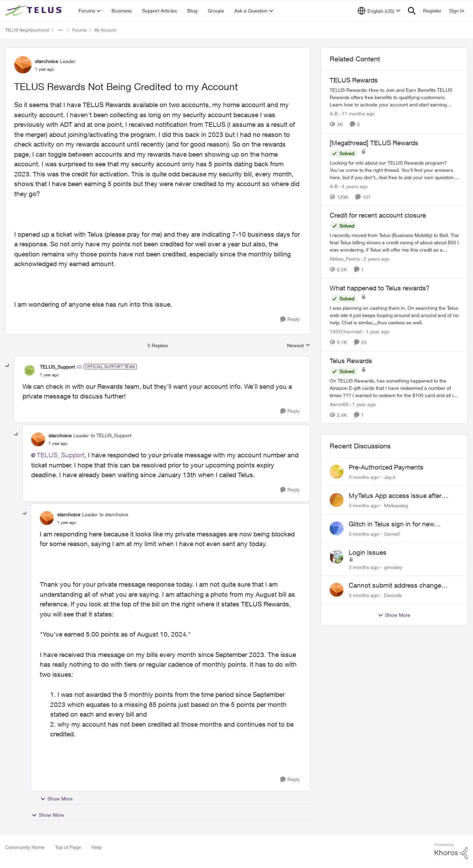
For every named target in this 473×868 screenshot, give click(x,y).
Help (96, 847)
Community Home (25, 847)
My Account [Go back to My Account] (105, 30)
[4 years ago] (354, 186)
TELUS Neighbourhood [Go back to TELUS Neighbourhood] (27, 30)
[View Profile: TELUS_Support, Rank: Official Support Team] (29, 370)
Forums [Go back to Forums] (79, 30)
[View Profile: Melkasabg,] (337, 500)
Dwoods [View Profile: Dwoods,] (393, 595)
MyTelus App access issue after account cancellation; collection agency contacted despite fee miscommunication (395, 496)
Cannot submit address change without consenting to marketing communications (396, 586)
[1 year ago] (376, 331)
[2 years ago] (375, 259)
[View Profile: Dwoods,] (337, 590)
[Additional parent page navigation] (61, 30)
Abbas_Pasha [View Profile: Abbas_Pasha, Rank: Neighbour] (345, 259)
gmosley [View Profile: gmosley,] (393, 567)
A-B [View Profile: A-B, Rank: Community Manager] (334, 113)
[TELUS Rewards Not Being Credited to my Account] (49, 375)
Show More (56, 799)
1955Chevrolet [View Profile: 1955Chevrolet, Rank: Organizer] (346, 331)
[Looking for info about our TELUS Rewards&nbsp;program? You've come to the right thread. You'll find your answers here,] (394, 170)
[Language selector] (379, 11)
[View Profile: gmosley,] (337, 557)
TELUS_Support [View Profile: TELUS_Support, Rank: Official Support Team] (57, 367)
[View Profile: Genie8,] (337, 528)
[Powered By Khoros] (451, 851)
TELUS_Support (61, 455)
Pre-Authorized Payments (386, 467)
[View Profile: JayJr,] (337, 472)
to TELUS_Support (111, 435)
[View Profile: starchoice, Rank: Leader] (23, 65)
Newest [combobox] (299, 346)
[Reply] (290, 319)
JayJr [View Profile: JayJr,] (390, 477)
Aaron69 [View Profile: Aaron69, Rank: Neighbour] (339, 404)
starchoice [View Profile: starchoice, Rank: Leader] (47, 61)
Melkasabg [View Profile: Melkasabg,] (396, 505)
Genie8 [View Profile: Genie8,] (392, 534)
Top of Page (68, 847)
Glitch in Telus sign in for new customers (391, 524)
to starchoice (114, 514)
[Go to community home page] (35, 11)
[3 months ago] (364, 477)
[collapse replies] (8, 366)
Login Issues (368, 552)
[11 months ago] (357, 113)
